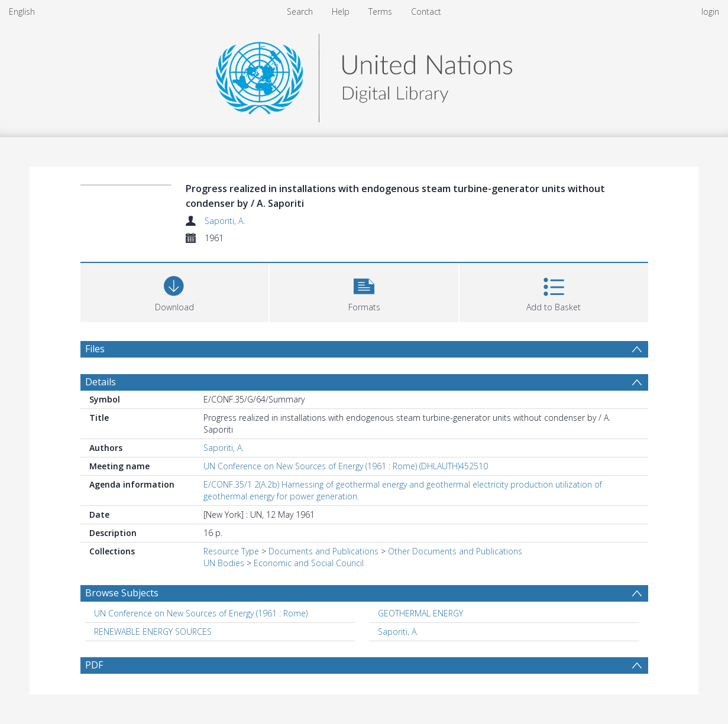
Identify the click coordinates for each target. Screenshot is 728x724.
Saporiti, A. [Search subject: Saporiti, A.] (398, 632)
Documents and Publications (323, 551)
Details (101, 382)
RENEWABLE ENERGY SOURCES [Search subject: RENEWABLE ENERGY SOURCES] (153, 632)
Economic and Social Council (309, 563)
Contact (426, 12)
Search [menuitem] (300, 12)
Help (341, 12)
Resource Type (231, 551)
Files (95, 349)
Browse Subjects (122, 593)
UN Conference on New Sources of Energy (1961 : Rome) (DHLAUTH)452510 (346, 466)
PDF (94, 665)
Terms (380, 12)
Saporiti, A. (225, 221)
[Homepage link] (364, 75)
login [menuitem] (710, 12)
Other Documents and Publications (455, 551)
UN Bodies (224, 563)
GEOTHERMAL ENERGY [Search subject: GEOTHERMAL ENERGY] (420, 613)
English (22, 12)
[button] (364, 291)
